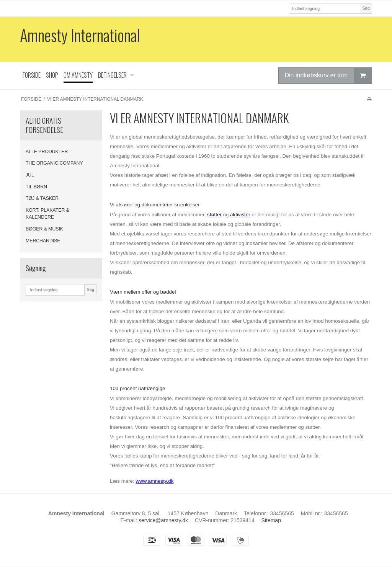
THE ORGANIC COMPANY (54, 163)
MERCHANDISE (43, 241)
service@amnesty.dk (163, 520)
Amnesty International (80, 35)
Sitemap (271, 520)
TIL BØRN (36, 187)
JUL (30, 175)
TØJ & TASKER (42, 198)
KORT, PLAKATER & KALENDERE (47, 214)
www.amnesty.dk (154, 481)
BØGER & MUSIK (44, 229)
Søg (366, 8)
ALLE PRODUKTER (47, 152)
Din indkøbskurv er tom (328, 76)
